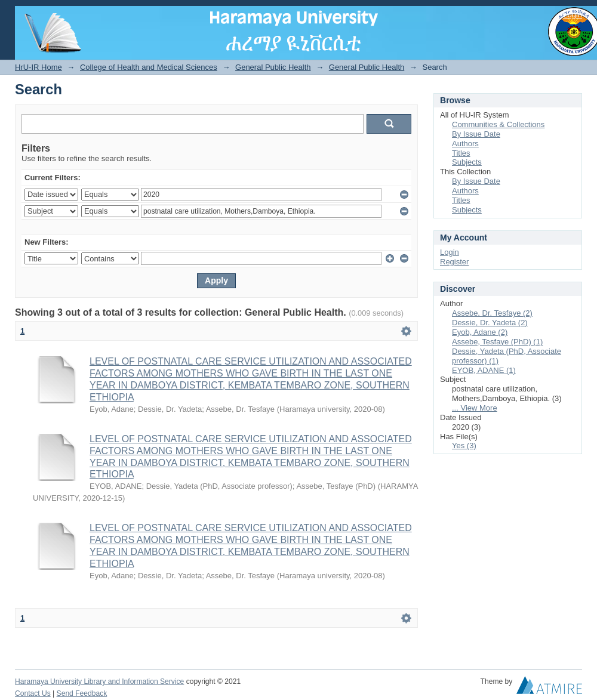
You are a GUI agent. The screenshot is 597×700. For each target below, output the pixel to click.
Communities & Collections (498, 124)
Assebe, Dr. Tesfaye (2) (492, 313)
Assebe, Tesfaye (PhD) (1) (497, 342)
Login (573, 15)
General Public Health (273, 67)
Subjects (467, 162)
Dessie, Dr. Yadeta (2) (490, 323)
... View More (475, 408)
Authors (465, 144)
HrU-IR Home (39, 67)
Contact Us (33, 693)
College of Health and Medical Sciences (149, 67)
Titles (461, 153)
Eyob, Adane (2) (480, 332)
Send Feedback (82, 693)
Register (454, 262)
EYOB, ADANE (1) (484, 370)
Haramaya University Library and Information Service (99, 682)
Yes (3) (464, 445)
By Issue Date (476, 134)
